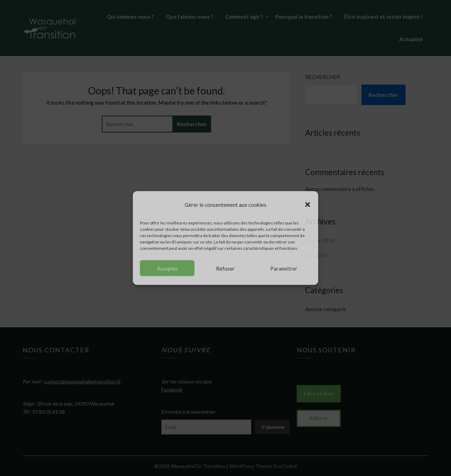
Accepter (167, 268)
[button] (308, 204)
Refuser (225, 268)
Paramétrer (284, 268)
